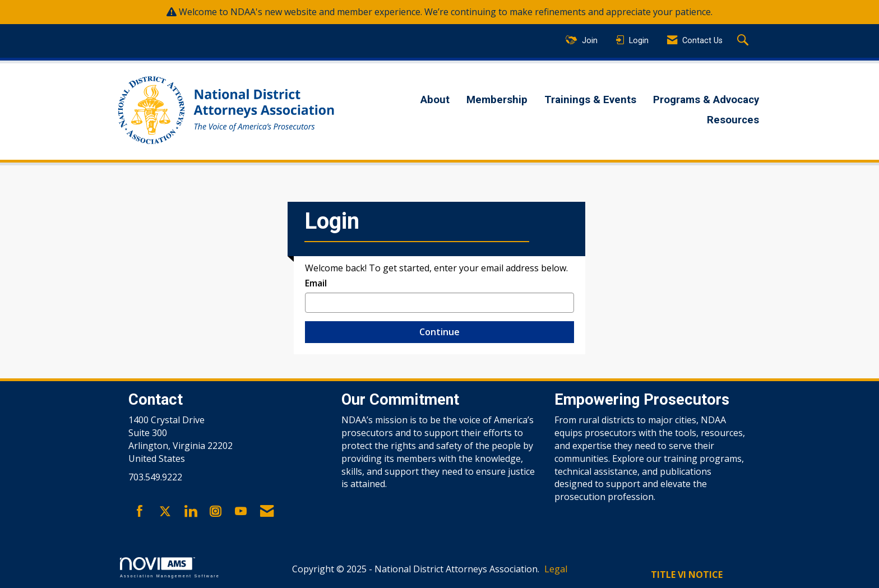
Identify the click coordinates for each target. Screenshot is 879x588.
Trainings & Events (590, 100)
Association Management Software (170, 568)
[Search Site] (744, 41)
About (435, 100)
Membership (497, 100)
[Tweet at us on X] (165, 512)
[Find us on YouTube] (241, 512)
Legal (556, 569)
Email (316, 283)
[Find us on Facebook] (140, 512)
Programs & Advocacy (706, 100)
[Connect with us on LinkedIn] (190, 512)
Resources (733, 120)
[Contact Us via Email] (267, 512)
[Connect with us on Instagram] (216, 512)
